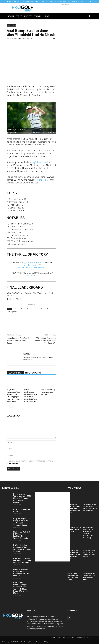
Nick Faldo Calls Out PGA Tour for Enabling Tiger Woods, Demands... (22, 535)
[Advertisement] (77, 64)
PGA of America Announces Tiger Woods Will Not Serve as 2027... (22, 548)
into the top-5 (41, 180)
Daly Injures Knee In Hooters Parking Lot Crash (74, 530)
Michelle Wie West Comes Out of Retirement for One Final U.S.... (21, 573)
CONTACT (53, 2)
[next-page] (12, 406)
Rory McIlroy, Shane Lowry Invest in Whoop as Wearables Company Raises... (22, 522)
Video (19, 16)
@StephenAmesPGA (34, 262)
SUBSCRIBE (62, 2)
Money (36, 309)
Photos (28, 16)
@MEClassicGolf (30, 265)
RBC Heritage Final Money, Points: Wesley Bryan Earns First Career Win (46, 341)
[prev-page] (8, 406)
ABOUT (45, 2)
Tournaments (11, 25)
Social (11, 16)
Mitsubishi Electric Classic (23, 309)
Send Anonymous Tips (75, 2)
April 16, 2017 (31, 276)
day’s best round (40, 162)
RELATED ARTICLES (15, 373)
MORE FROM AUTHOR (33, 373)
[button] (90, 16)
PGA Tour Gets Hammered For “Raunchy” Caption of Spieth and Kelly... (74, 554)
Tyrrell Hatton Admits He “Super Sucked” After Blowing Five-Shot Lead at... (74, 508)
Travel (38, 16)
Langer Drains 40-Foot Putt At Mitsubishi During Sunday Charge (18, 341)
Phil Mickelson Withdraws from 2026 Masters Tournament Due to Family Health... (22, 498)
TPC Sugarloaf (12, 312)
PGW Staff (17, 38)
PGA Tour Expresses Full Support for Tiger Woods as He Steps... (22, 560)
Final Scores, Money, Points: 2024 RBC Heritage (48, 392)
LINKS (46, 16)
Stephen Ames (46, 309)
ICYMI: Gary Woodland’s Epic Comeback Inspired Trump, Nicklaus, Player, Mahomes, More (21, 588)
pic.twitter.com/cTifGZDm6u (31, 268)
